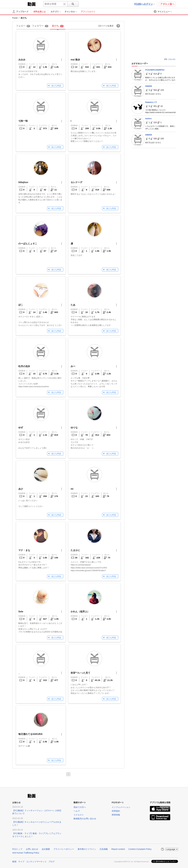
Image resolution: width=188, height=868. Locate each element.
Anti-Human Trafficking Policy (26, 853)
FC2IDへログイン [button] (145, 4)
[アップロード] (20, 12)
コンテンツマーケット (36, 861)
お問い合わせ (32, 849)
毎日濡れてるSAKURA (30, 734)
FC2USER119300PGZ (155, 70)
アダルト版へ (167, 4)
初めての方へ (80, 807)
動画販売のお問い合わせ (85, 819)
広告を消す (172, 59)
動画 (14, 861)
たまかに (75, 550)
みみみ (22, 60)
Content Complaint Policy (140, 849)
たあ (73, 305)
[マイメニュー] (163, 12)
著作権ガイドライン (87, 849)
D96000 (149, 135)
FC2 (20, 4)
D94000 (149, 86)
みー (73, 366)
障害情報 (116, 815)
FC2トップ (17, 849)
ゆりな (74, 428)
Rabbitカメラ (151, 102)
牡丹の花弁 (24, 366)
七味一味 (23, 121)
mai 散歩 (75, 60)
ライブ (21, 861)
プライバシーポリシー (64, 849)
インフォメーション (121, 807)
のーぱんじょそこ (28, 244)
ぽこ (21, 305)
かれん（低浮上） (80, 612)
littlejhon (23, 182)
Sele (21, 612)
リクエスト (79, 815)
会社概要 (46, 849)
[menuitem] (57, 12)
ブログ (52, 861)
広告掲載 (104, 849)
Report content (118, 849)
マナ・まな (24, 550)
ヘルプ (77, 811)
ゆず (21, 428)
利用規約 (116, 811)
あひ (21, 489)
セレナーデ (77, 182)
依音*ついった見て (80, 673)
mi (72, 489)
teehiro (148, 119)
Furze (15, 18)
